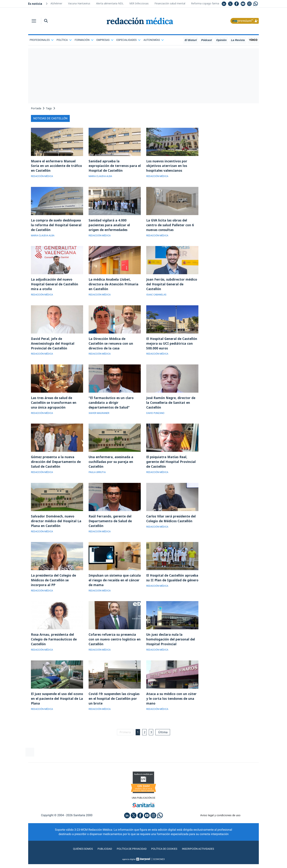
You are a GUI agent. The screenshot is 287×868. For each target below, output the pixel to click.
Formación (84, 40)
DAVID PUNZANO (156, 417)
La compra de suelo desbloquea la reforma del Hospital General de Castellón (57, 226)
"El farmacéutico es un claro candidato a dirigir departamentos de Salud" (112, 406)
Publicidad (101, 858)
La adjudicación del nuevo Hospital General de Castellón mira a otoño (55, 286)
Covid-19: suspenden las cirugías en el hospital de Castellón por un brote (109, 707)
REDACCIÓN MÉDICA (43, 177)
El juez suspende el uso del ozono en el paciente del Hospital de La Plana (53, 707)
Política (64, 40)
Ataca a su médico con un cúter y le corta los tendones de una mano (172, 707)
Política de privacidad (130, 858)
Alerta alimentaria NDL (110, 3)
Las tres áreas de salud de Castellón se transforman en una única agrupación (54, 406)
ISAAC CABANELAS (157, 297)
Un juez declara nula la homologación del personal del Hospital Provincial (171, 647)
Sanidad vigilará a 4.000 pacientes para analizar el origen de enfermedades (110, 226)
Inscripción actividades (202, 858)
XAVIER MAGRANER (100, 417)
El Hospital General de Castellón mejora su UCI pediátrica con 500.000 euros (169, 346)
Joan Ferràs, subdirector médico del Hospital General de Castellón (172, 286)
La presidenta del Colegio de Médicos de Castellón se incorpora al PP (54, 586)
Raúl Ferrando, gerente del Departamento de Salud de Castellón (111, 526)
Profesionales (42, 40)
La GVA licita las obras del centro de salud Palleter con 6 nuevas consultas (171, 226)
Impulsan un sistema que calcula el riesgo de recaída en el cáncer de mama (113, 586)
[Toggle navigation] (34, 21)
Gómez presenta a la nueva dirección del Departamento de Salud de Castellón (57, 466)
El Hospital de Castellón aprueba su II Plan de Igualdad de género (171, 586)
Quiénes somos (78, 858)
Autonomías (154, 40)
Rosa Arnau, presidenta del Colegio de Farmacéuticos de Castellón (55, 647)
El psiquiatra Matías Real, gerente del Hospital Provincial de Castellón (172, 466)
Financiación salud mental (170, 3)
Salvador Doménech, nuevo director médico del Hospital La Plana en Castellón (57, 526)
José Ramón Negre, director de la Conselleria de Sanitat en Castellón (172, 406)
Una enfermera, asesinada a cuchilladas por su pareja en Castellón (112, 466)
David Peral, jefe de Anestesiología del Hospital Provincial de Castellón (53, 346)
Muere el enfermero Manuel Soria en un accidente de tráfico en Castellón (57, 166)
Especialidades (128, 40)
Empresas (105, 40)
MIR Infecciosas (139, 3)
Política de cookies (166, 858)
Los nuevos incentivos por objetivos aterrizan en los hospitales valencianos (168, 166)
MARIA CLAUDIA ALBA (101, 177)
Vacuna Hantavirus (79, 3)
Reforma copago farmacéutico (209, 3)
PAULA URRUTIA (98, 477)
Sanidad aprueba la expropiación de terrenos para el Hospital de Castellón (114, 166)
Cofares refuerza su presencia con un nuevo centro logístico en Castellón (113, 647)
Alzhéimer (56, 3)
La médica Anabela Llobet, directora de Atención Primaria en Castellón (114, 286)
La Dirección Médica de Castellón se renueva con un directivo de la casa (112, 346)
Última (164, 741)
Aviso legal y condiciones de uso (220, 824)
